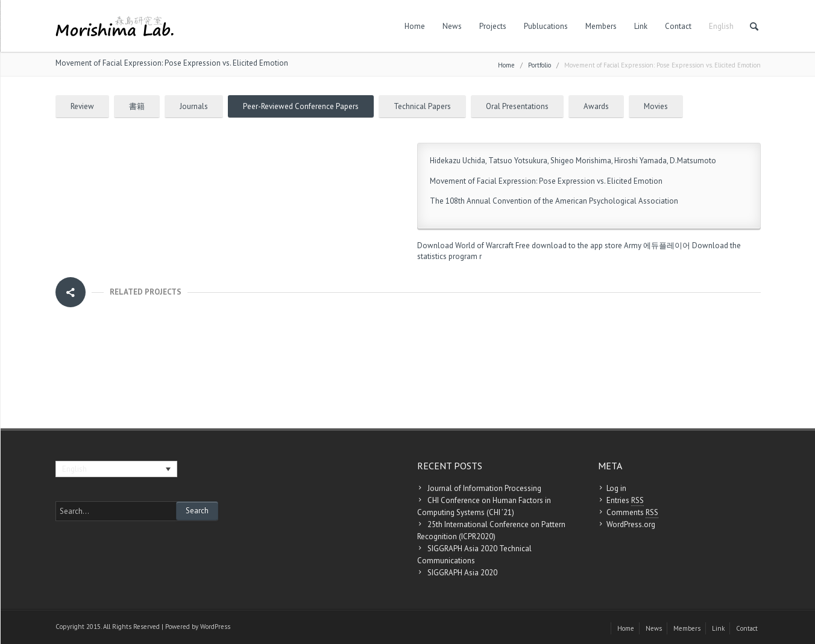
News (452, 26)
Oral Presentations (517, 106)
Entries (625, 501)
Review (82, 106)
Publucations (546, 26)
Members (601, 26)
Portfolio (540, 65)
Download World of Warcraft (465, 245)
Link (641, 26)
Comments (632, 513)
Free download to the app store (569, 245)
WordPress (215, 627)
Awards (596, 106)
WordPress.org (631, 524)
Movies (656, 106)
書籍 (137, 106)
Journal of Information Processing (484, 488)
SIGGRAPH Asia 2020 (462, 573)
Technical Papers (422, 106)
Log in (616, 488)
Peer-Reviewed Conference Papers (301, 106)
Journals (194, 106)
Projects (493, 26)
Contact (678, 26)
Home (415, 26)
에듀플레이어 (667, 245)
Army (633, 245)
